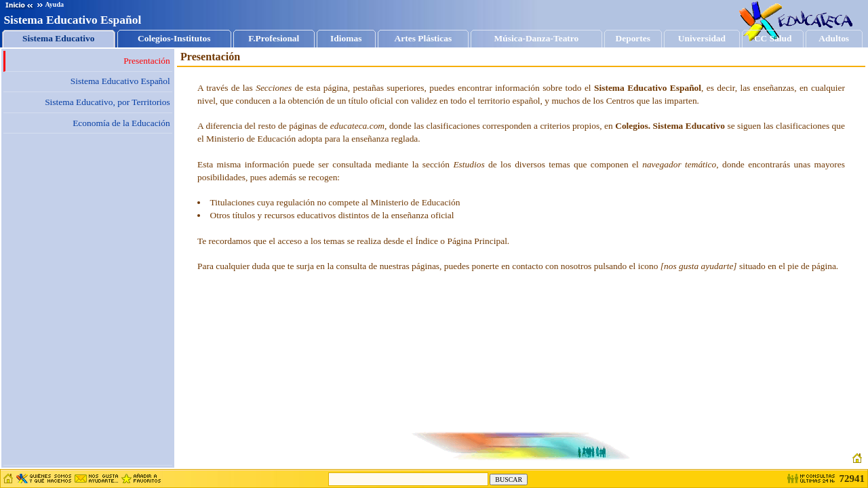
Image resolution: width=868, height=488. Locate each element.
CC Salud (773, 38)
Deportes (633, 38)
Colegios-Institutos (174, 38)
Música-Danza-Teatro (537, 38)
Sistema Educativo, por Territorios (107, 102)
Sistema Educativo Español (120, 81)
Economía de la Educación (121, 123)
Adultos (834, 38)
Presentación (147, 61)
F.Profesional (274, 38)
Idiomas (346, 38)
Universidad (702, 38)
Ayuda (51, 4)
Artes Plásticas (423, 38)
